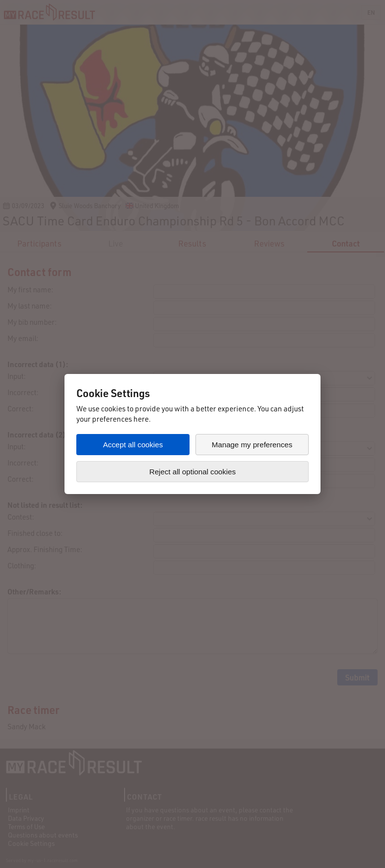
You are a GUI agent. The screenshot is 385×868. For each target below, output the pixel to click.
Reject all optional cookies (192, 472)
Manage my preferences (252, 445)
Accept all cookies (133, 445)
